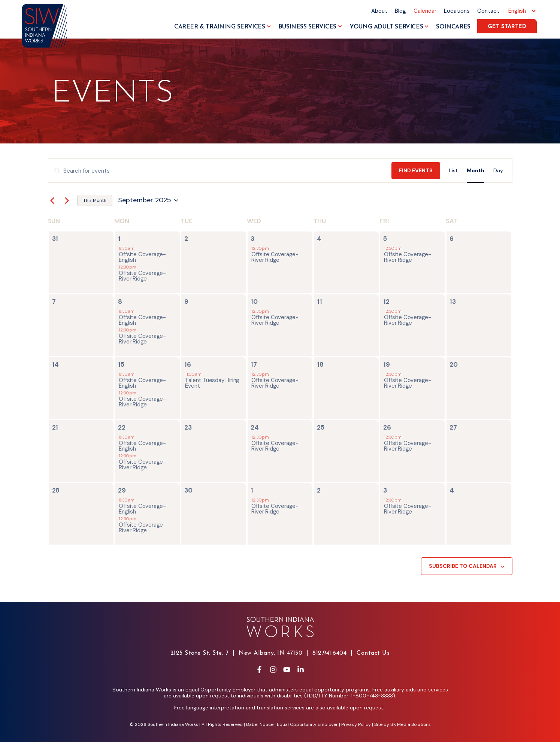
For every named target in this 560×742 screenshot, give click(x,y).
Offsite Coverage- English (142, 257)
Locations (457, 11)
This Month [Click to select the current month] (95, 200)
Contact (488, 11)
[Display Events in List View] (453, 171)
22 (122, 427)
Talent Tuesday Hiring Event (212, 383)
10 (254, 302)
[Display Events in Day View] (498, 171)
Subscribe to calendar (463, 566)
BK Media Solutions (411, 724)
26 (387, 427)
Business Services (310, 27)
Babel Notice (260, 724)
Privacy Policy (356, 724)
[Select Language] (521, 11)
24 (255, 427)
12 (386, 302)
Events (113, 94)
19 (387, 364)
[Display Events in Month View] (476, 171)
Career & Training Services (223, 27)
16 (188, 364)
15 (121, 364)
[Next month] (67, 200)
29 (122, 490)
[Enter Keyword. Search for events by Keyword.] (220, 171)
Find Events (416, 170)
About (379, 11)
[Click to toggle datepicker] (148, 200)
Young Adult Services (389, 27)
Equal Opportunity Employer (307, 724)
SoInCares (453, 27)
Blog (400, 11)
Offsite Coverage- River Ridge (142, 276)
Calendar (425, 11)
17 (254, 364)
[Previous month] (52, 200)
